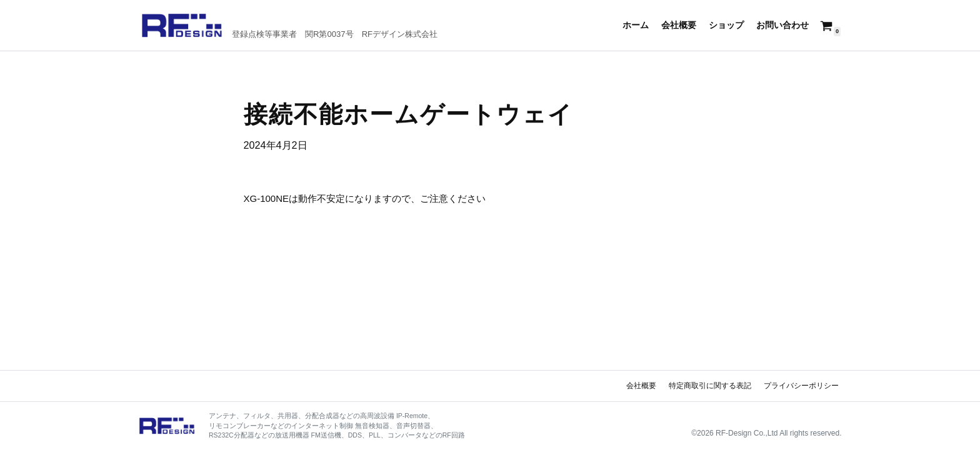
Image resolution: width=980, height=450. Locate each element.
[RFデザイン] (289, 25)
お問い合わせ (782, 25)
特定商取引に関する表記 (710, 386)
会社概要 (679, 25)
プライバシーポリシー (801, 386)
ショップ (726, 25)
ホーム (636, 25)
